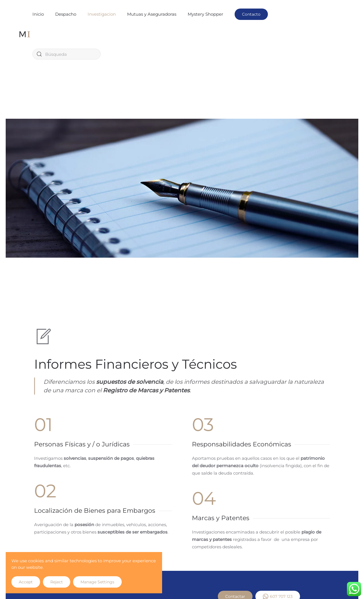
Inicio (38, 14)
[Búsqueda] (67, 54)
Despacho (66, 14)
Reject (57, 582)
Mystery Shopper (205, 14)
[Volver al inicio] (25, 34)
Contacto (251, 14)
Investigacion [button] (102, 14)
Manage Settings (97, 582)
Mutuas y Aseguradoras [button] (152, 14)
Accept (26, 582)
